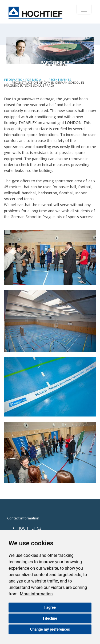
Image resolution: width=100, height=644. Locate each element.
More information (36, 594)
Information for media (23, 80)
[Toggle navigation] (84, 9)
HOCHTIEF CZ (29, 528)
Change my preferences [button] (50, 629)
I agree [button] (50, 607)
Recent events (60, 80)
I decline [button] (50, 618)
